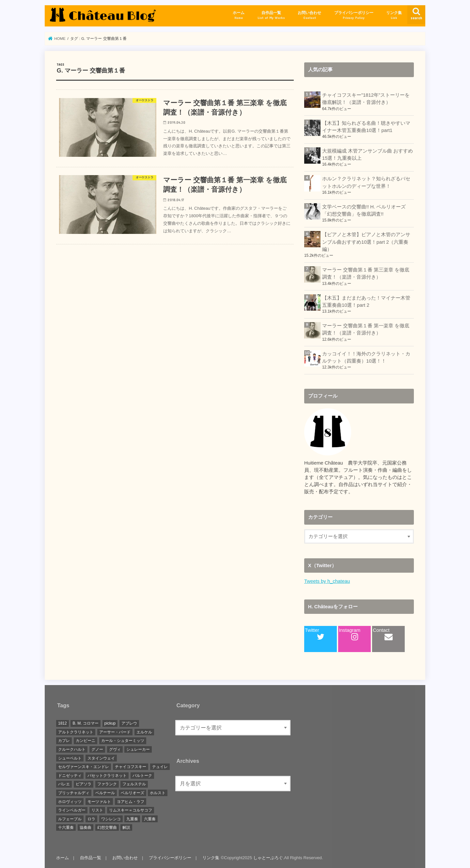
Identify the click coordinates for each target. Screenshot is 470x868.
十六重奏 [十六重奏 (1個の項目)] (66, 827)
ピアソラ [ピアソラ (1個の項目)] (84, 784)
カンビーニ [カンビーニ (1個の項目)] (86, 741)
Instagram (350, 634)
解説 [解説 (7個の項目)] (126, 827)
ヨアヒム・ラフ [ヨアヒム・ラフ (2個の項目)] (131, 802)
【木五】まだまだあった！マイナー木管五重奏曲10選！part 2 (366, 302)
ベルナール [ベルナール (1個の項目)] (105, 793)
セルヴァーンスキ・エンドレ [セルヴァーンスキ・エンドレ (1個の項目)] (84, 767)
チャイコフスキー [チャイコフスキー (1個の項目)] (131, 767)
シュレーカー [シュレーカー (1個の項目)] (138, 749)
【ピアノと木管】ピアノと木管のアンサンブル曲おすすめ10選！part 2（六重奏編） (366, 242)
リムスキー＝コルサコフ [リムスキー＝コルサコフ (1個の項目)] (131, 810)
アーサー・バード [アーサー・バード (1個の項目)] (115, 732)
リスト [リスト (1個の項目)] (97, 810)
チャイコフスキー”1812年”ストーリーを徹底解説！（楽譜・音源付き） (366, 99)
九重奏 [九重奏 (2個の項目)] (132, 819)
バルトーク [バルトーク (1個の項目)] (142, 776)
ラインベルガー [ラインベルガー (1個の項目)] (72, 810)
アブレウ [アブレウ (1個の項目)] (129, 723)
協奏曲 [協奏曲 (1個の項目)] (86, 827)
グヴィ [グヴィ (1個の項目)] (115, 749)
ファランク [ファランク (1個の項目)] (107, 784)
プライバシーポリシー (354, 15)
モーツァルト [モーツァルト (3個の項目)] (99, 802)
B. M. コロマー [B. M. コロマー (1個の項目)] (85, 723)
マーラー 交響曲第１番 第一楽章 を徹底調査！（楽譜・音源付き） (366, 329)
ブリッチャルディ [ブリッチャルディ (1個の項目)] (74, 793)
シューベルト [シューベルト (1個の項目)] (70, 758)
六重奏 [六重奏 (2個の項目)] (150, 819)
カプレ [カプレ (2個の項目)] (64, 741)
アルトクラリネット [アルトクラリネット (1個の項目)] (76, 732)
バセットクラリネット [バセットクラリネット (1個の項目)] (107, 776)
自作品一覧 (271, 15)
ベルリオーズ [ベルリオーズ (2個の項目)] (133, 793)
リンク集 (394, 15)
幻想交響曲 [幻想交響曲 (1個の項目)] (107, 827)
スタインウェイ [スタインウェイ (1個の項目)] (101, 758)
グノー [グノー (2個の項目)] (97, 749)
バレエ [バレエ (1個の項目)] (64, 784)
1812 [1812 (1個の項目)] (63, 723)
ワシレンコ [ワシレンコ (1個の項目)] (111, 819)
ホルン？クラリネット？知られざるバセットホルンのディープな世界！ (366, 182)
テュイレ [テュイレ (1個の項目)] (160, 767)
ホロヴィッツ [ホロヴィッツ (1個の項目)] (70, 802)
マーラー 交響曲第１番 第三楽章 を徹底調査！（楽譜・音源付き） (366, 273)
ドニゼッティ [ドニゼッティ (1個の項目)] (70, 776)
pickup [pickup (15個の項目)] (110, 723)
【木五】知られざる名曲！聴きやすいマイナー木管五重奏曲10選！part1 (366, 127)
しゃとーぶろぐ (268, 858)
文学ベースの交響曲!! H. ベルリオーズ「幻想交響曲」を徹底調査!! (364, 210)
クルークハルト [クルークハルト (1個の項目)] (72, 749)
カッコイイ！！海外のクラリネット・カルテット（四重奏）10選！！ (366, 357)
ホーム (239, 15)
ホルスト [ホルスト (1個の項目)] (158, 793)
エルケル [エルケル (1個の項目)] (144, 732)
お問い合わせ (309, 15)
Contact (383, 634)
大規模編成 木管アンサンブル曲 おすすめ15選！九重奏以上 (368, 155)
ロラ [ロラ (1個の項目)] (91, 819)
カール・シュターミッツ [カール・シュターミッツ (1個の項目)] (123, 741)
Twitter (315, 634)
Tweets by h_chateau (327, 581)
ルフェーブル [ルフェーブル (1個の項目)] (70, 819)
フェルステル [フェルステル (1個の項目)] (134, 784)
